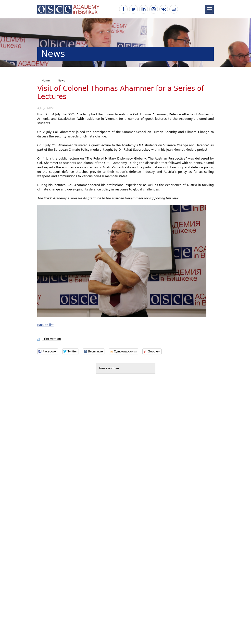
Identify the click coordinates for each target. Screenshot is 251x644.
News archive (109, 368)
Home (46, 81)
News (62, 81)
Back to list (45, 325)
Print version (52, 339)
